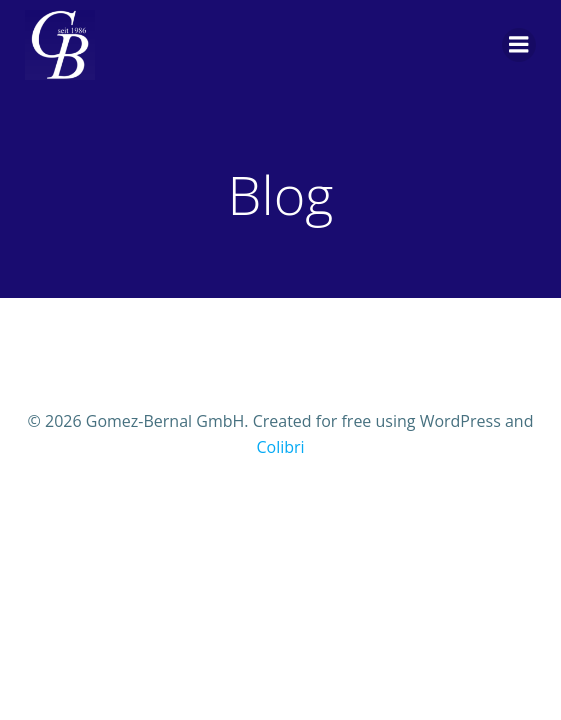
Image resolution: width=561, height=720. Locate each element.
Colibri (280, 447)
